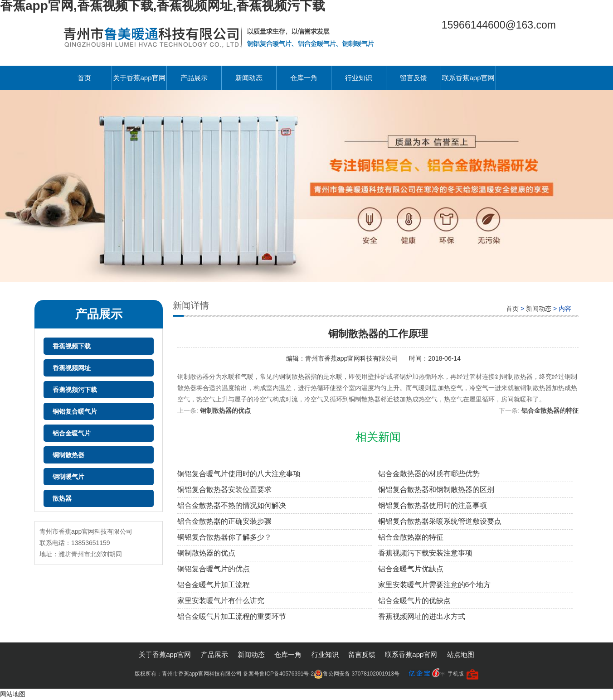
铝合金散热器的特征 (550, 410)
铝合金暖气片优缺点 (411, 569)
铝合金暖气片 (72, 433)
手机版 (456, 674)
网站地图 (13, 694)
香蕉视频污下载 (75, 390)
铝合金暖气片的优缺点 (414, 601)
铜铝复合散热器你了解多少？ (224, 537)
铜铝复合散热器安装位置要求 (224, 490)
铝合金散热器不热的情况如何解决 (232, 505)
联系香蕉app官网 (468, 78)
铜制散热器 (68, 455)
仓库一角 (304, 78)
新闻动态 (249, 78)
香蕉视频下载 (72, 346)
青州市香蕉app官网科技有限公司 (353, 358)
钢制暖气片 (68, 477)
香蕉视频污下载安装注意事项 (425, 553)
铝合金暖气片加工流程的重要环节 (232, 616)
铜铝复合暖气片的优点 (214, 569)
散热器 (62, 498)
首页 (84, 78)
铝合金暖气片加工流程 (214, 585)
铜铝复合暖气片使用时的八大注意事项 (239, 474)
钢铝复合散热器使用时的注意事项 (433, 505)
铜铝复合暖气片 (75, 411)
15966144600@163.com (499, 25)
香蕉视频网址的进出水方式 (422, 616)
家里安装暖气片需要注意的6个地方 (435, 585)
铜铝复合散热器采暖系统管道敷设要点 (440, 521)
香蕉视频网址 (72, 368)
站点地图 (461, 654)
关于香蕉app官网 (139, 78)
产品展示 (194, 78)
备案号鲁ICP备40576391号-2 (278, 674)
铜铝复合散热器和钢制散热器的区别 (436, 490)
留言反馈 (414, 78)
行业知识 (359, 78)
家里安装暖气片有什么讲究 (221, 601)
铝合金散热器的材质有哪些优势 (429, 474)
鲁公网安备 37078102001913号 (357, 674)
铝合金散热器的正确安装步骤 (224, 521)
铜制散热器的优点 (225, 410)
